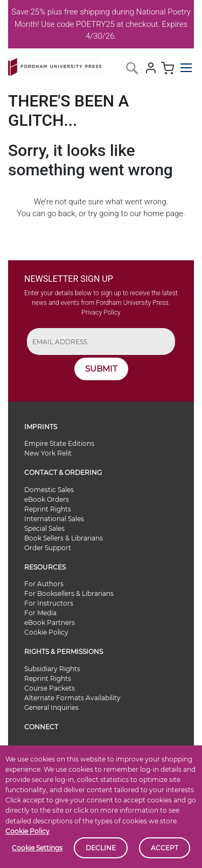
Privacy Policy (101, 312)
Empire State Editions (59, 443)
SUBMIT (101, 369)
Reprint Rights (48, 509)
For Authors (44, 584)
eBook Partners (50, 622)
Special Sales (44, 528)
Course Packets (50, 688)
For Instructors (49, 603)
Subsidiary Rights (52, 669)
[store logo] (55, 65)
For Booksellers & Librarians (69, 593)
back (67, 214)
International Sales (54, 519)
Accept (165, 848)
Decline (101, 848)
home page (163, 214)
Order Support (48, 548)
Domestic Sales (49, 490)
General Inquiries (51, 707)
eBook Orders (47, 499)
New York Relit (48, 453)
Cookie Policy (27, 831)
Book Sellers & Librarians (64, 538)
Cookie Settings (37, 848)
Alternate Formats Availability (72, 698)
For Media (40, 613)
